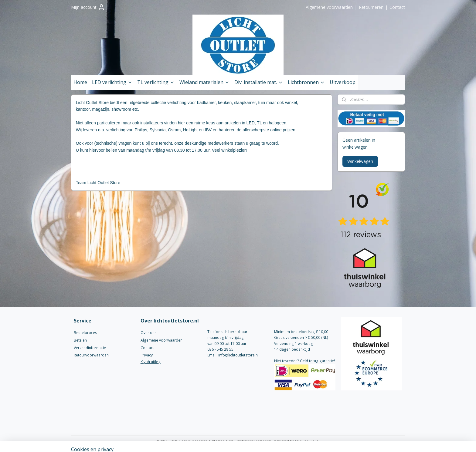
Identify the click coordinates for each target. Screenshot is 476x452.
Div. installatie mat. (259, 82)
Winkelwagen (360, 161)
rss (231, 441)
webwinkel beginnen (254, 441)
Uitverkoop (343, 82)
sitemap (218, 441)
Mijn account (88, 7)
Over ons (149, 333)
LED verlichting (112, 82)
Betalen (80, 340)
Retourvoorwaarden (91, 355)
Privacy (147, 355)
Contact (397, 7)
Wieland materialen (204, 82)
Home (80, 82)
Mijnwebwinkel (307, 441)
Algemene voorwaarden (329, 7)
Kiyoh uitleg (151, 362)
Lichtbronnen (306, 82)
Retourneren (371, 7)
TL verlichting (156, 82)
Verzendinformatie (90, 348)
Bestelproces (85, 333)
